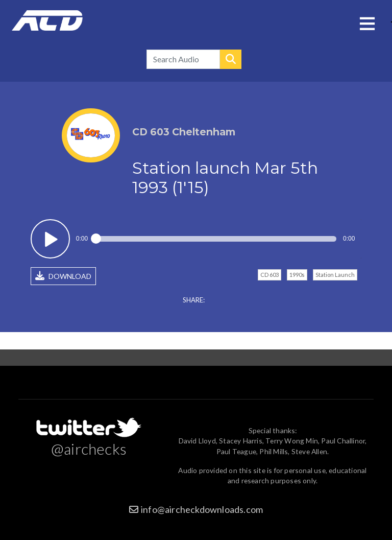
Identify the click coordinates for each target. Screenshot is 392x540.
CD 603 (269, 275)
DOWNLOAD (63, 276)
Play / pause (50, 239)
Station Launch (335, 275)
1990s (297, 275)
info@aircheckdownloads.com (202, 509)
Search (231, 59)
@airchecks (89, 449)
